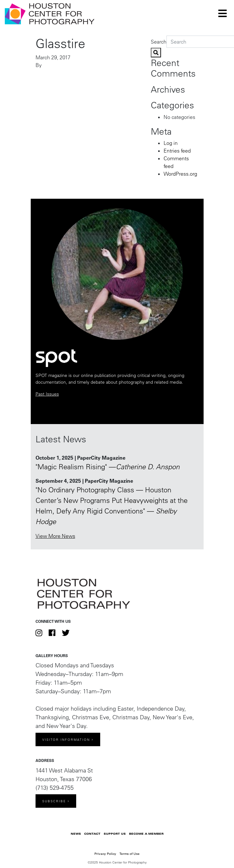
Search (159, 42)
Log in (171, 143)
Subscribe (54, 801)
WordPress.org (180, 174)
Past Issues (47, 394)
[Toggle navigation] (222, 13)
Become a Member (146, 834)
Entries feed (177, 151)
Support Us (115, 834)
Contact (92, 834)
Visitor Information (66, 740)
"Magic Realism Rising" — (108, 467)
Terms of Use (129, 854)
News (76, 834)
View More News (55, 536)
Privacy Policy (105, 854)
